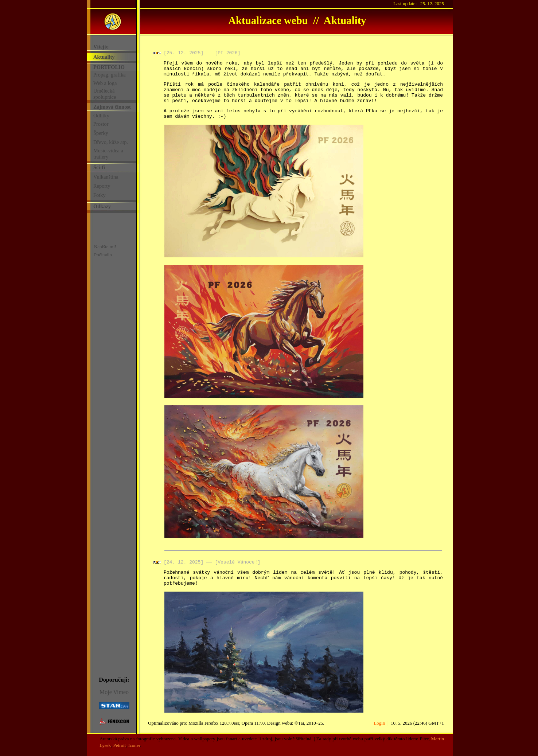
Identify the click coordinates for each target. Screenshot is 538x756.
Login (379, 723)
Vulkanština (106, 177)
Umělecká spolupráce (105, 94)
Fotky (100, 195)
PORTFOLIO (109, 67)
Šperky (101, 133)
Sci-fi (99, 167)
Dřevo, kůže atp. (111, 142)
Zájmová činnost (112, 107)
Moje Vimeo (114, 692)
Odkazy (102, 206)
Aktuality (104, 57)
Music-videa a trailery (108, 154)
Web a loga (105, 83)
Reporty (102, 186)
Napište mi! (105, 247)
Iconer (134, 745)
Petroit (120, 745)
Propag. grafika (110, 75)
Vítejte (101, 47)
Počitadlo (103, 255)
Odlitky (101, 116)
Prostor (101, 124)
